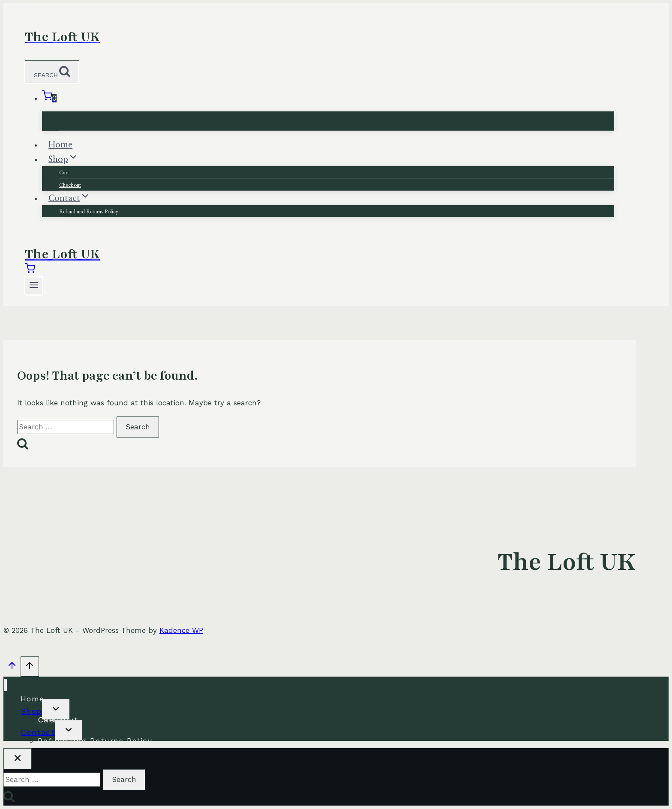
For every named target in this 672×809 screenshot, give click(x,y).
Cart (64, 173)
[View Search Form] (52, 72)
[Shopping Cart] (49, 98)
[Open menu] (34, 286)
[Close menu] (5, 685)
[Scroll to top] (12, 668)
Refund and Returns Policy (89, 212)
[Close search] (18, 759)
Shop (31, 711)
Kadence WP (181, 630)
